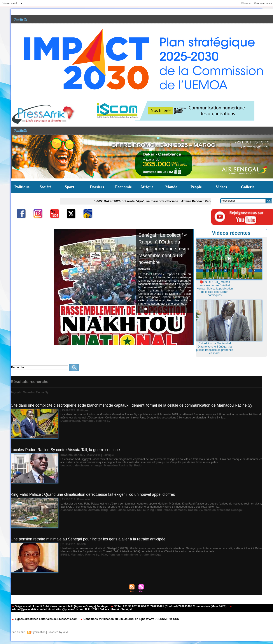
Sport (69, 187)
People (196, 187)
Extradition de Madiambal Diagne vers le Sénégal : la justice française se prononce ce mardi (215, 348)
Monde (171, 187)
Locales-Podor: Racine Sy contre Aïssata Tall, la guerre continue (67, 450)
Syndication (38, 632)
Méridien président (200, 510)
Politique (22, 187)
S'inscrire (246, 3)
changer (93, 465)
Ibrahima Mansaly (71, 455)
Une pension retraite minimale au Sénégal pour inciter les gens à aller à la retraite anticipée (90, 539)
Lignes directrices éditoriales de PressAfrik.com (44, 619)
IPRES (64, 554)
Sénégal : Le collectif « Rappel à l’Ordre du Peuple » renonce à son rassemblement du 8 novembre (164, 252)
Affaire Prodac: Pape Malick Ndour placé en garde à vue (203, 201)
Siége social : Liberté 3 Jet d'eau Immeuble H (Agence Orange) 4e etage (58, 607)
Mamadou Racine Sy (92, 421)
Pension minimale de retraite (121, 554)
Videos (221, 187)
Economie (123, 187)
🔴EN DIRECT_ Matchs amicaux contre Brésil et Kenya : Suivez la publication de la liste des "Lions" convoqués (215, 288)
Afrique (147, 187)
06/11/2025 (144, 276)
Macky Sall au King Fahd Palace (140, 510)
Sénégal (218, 510)
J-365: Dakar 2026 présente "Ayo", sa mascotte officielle (130, 201)
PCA (99, 554)
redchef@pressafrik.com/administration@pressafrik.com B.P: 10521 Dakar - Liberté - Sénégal (117, 608)
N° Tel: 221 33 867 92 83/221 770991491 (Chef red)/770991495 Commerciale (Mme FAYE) (163, 607)
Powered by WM (56, 632)
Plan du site (18, 632)
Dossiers (97, 187)
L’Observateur (69, 421)
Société (45, 187)
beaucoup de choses (73, 465)
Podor (130, 465)
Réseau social (9, 3)
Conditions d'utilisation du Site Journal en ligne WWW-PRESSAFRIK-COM (125, 619)
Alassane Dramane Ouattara (78, 510)
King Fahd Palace (108, 510)
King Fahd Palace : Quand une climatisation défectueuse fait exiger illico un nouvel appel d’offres (95, 494)
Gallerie (248, 187)
